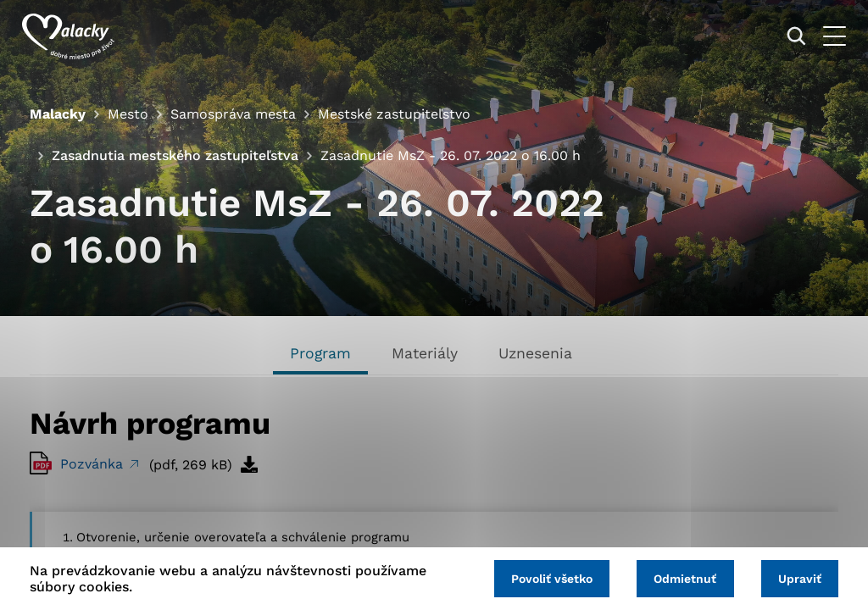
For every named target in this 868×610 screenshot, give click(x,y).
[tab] (320, 355)
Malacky (58, 114)
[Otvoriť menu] (827, 36)
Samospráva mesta (233, 114)
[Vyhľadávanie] (789, 36)
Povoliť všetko (544, 578)
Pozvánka (94, 464)
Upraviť (798, 578)
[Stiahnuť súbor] (249, 464)
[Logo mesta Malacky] (76, 36)
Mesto (128, 114)
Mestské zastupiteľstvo (394, 114)
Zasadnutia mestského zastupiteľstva (175, 155)
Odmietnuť (681, 578)
